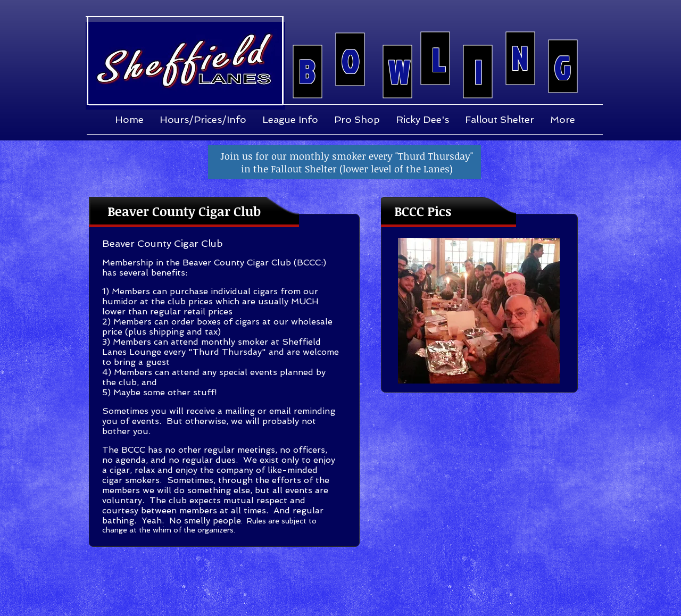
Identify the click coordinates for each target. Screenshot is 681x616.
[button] (479, 311)
